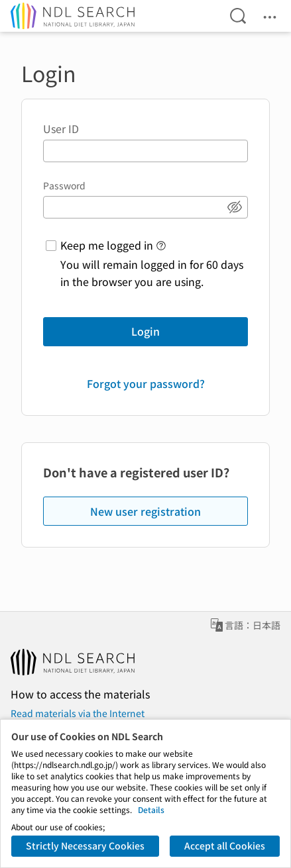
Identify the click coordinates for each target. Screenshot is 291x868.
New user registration (145, 511)
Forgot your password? (146, 383)
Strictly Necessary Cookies (85, 845)
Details (151, 809)
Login (145, 331)
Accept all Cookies (225, 845)
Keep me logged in (107, 245)
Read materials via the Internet (78, 713)
